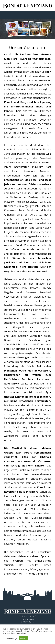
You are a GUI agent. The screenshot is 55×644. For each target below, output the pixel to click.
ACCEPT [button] (23, 638)
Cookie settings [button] (10, 638)
